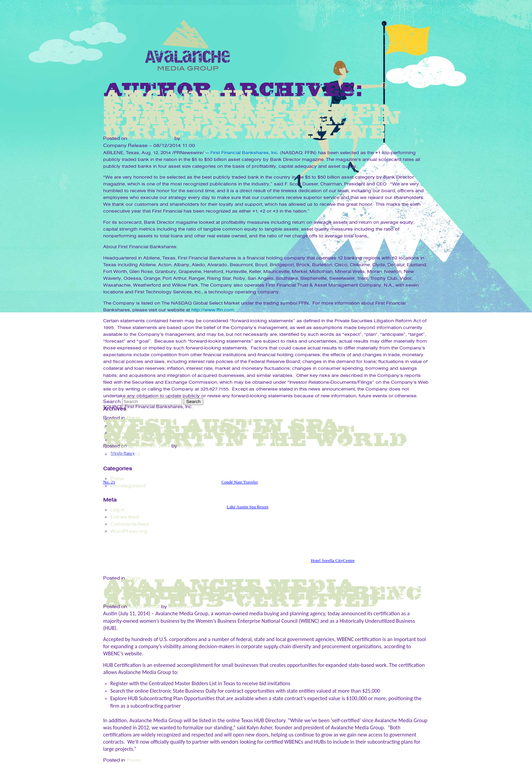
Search (112, 402)
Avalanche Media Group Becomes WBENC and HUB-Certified (263, 593)
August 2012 (125, 454)
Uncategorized (128, 486)
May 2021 (122, 426)
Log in (118, 510)
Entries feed (125, 517)
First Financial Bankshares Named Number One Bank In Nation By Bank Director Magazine (252, 117)
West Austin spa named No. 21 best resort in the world (255, 432)
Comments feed (129, 524)
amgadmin (194, 138)
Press (134, 760)
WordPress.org (129, 531)
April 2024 (122, 419)
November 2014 (130, 433)
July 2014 (121, 447)
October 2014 (127, 440)
